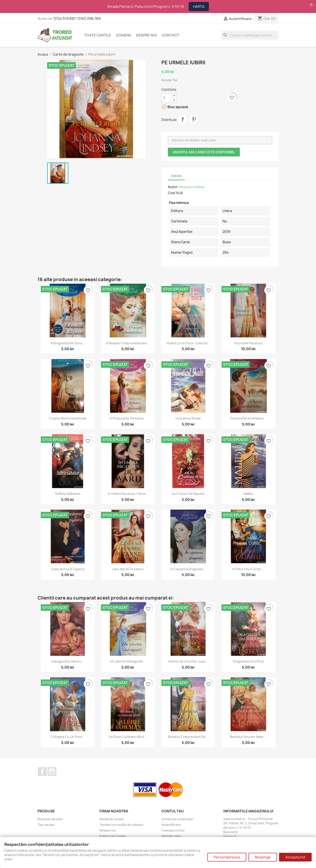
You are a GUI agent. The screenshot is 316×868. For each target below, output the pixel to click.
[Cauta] (250, 35)
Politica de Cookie (113, 836)
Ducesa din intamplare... (248, 418)
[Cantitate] (167, 98)
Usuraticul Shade (188, 418)
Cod (171, 193)
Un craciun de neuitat (188, 494)
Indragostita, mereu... (68, 661)
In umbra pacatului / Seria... (128, 494)
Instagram (52, 772)
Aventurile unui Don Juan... (188, 661)
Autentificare (171, 825)
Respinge (263, 857)
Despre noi (146, 35)
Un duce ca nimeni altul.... (128, 737)
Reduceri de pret (50, 819)
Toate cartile (98, 35)
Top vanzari (46, 825)
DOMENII (123, 35)
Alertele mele (171, 836)
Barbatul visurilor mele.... (248, 737)
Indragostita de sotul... (68, 343)
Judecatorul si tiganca (68, 569)
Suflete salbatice (68, 494)
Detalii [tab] (176, 176)
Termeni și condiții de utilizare (121, 825)
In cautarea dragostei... (188, 569)
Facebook (42, 772)
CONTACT (170, 35)
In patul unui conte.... (248, 569)
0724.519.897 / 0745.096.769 (77, 18)
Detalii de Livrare (112, 819)
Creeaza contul (173, 830)
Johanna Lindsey (191, 187)
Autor (173, 187)
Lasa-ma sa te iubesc (128, 569)
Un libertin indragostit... (128, 661)
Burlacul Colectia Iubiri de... (188, 737)
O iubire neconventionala (68, 418)
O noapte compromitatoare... (128, 343)
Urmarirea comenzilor (177, 819)
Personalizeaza (227, 857)
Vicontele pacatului (248, 343)
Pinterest (194, 119)
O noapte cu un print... (68, 737)
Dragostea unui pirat (248, 661)
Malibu (248, 494)
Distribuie (183, 119)
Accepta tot (295, 857)
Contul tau (173, 811)
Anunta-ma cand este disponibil (204, 152)
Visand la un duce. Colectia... (188, 343)
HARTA (199, 7)
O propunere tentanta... (128, 418)
